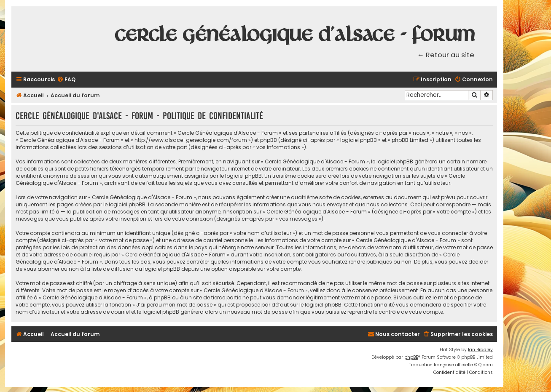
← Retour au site (446, 55)
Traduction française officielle (441, 365)
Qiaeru (486, 365)
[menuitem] (66, 80)
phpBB (411, 357)
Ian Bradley (480, 350)
